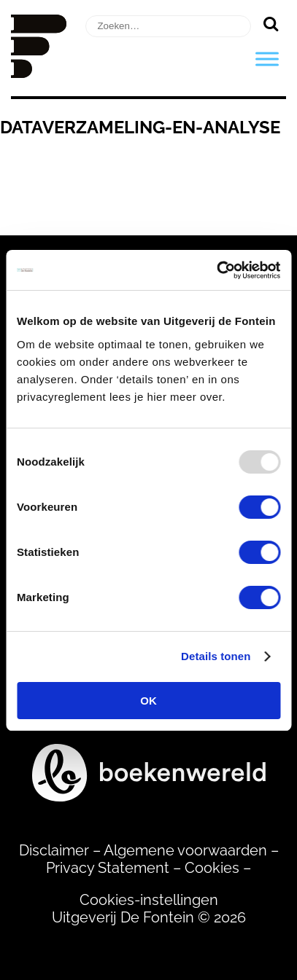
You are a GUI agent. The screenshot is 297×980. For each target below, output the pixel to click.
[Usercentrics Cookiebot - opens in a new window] (216, 270)
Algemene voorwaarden (185, 850)
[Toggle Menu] (267, 59)
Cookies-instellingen (149, 900)
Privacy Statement (108, 868)
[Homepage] (39, 73)
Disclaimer (54, 850)
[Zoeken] (270, 23)
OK (148, 701)
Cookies (212, 868)
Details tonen (216, 656)
